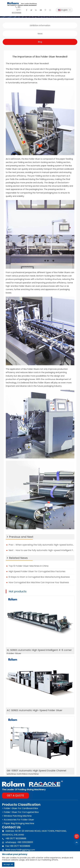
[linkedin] (36, 10)
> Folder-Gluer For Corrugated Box (20, 812)
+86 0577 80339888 (14, 839)
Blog (40, 42)
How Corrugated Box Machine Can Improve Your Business (39, 582)
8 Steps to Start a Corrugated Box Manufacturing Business (39, 577)
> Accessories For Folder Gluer (18, 820)
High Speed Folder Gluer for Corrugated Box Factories (37, 571)
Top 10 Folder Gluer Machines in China (29, 566)
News (40, 34)
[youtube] (41, 10)
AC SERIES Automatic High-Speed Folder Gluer (35, 710)
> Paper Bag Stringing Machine (18, 823)
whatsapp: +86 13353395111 (18, 842)
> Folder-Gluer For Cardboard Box (20, 808)
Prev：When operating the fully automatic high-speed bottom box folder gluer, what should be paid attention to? (41, 545)
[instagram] (50, 10)
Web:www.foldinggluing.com (18, 850)
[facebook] (27, 10)
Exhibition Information (40, 25)
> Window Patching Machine (17, 816)
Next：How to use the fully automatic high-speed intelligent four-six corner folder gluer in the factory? (41, 550)
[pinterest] (45, 10)
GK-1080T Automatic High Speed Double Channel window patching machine (36, 772)
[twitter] (31, 10)
